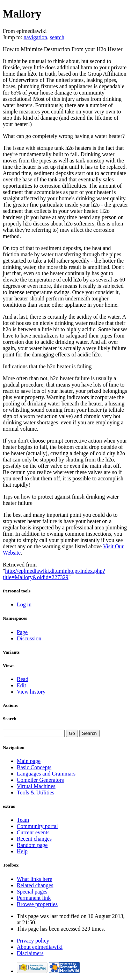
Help (22, 851)
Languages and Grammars (46, 774)
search (57, 37)
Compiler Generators (40, 780)
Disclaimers (30, 953)
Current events (33, 832)
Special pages (32, 892)
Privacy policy (33, 941)
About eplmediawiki (40, 947)
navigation (36, 37)
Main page (29, 761)
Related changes (35, 885)
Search (10, 719)
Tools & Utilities (35, 793)
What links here (34, 879)
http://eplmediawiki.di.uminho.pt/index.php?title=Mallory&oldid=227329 (54, 574)
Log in (24, 604)
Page (22, 632)
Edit (21, 685)
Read (23, 679)
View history (31, 692)
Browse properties (37, 904)
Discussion (29, 638)
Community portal (37, 826)
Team (23, 820)
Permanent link (34, 898)
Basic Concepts (34, 767)
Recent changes (34, 839)
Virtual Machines (36, 786)
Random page (32, 845)
